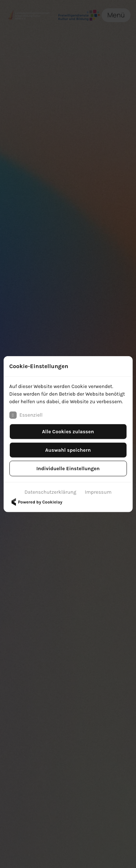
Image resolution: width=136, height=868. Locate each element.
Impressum (98, 492)
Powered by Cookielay (36, 502)
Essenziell (26, 415)
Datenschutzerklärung (51, 492)
